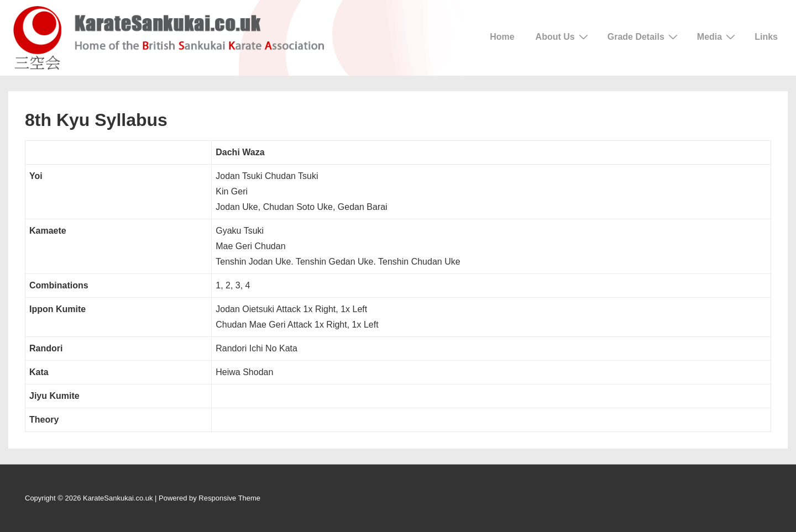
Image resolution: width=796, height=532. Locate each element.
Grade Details (644, 36)
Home (502, 37)
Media (718, 36)
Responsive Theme (229, 498)
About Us (563, 36)
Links (766, 37)
